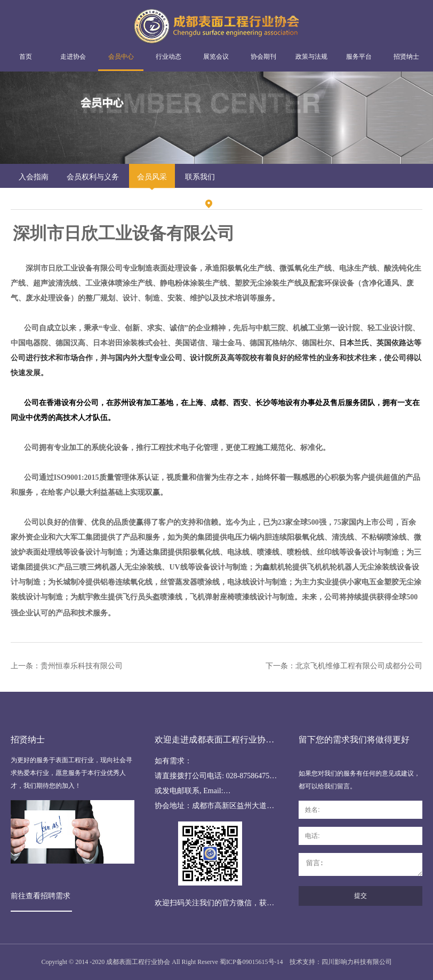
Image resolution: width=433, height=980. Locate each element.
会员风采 (152, 177)
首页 (26, 57)
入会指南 (34, 177)
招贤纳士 (406, 57)
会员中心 (121, 57)
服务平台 (359, 57)
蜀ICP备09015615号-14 (251, 962)
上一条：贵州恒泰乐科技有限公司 (67, 666)
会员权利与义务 (93, 177)
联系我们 (200, 177)
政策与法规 (311, 57)
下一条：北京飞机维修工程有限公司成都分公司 (344, 666)
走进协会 (73, 57)
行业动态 (169, 57)
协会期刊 (263, 57)
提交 (360, 896)
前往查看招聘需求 (41, 896)
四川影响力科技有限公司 (357, 962)
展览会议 (216, 57)
